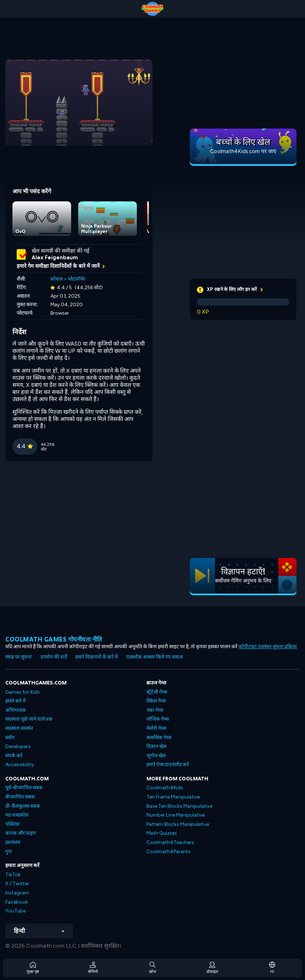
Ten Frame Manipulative (173, 797)
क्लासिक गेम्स (159, 738)
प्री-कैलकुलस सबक (23, 806)
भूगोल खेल (156, 756)
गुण (9, 852)
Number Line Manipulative (176, 815)
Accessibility (20, 765)
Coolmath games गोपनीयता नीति (54, 639)
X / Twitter (17, 884)
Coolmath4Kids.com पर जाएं (243, 151)
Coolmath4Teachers (170, 842)
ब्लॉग (10, 738)
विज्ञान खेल (156, 746)
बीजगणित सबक (20, 797)
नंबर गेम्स (155, 710)
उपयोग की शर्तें (53, 657)
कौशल (57, 279)
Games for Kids (23, 692)
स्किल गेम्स (156, 701)
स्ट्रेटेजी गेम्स (157, 692)
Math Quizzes (162, 833)
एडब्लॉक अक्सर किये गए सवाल (154, 657)
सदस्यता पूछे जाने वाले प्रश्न (29, 719)
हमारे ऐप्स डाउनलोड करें (168, 765)
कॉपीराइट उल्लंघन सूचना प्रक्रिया (268, 647)
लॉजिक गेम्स (158, 719)
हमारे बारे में (15, 701)
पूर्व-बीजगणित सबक (24, 788)
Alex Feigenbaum (55, 258)
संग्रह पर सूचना (18, 657)
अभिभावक (16, 710)
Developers (18, 746)
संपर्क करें (14, 756)
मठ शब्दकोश (17, 815)
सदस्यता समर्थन (19, 728)
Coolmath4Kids (165, 788)
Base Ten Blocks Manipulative (179, 806)
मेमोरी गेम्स (156, 728)
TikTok (13, 875)
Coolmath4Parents (168, 852)
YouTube (15, 911)
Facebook (17, 902)
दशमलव (13, 842)
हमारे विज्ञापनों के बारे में (97, 657)
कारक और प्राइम (20, 833)
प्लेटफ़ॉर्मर (77, 279)
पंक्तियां (12, 824)
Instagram (17, 893)
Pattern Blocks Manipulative (178, 824)
